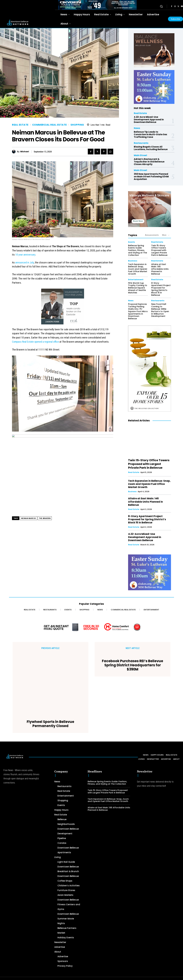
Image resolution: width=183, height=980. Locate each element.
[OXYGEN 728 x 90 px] (97, 5)
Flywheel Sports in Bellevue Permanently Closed (50, 667)
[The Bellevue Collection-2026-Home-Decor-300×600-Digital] (150, 369)
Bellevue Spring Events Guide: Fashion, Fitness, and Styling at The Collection (138, 250)
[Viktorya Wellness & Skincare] (150, 209)
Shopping (77, 125)
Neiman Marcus (29, 518)
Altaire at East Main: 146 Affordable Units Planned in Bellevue (160, 269)
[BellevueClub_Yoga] (154, 50)
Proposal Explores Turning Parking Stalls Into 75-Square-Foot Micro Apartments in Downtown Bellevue (138, 311)
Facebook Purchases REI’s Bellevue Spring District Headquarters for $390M (133, 673)
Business (133, 261)
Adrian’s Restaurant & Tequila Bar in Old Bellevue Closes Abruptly (149, 162)
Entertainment (136, 280)
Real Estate (20, 125)
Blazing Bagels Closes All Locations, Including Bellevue (151, 148)
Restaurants (141, 143)
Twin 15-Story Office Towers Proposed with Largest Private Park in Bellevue (159, 250)
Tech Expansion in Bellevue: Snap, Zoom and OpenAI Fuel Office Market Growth (138, 269)
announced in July (25, 262)
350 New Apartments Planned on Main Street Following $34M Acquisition (151, 177)
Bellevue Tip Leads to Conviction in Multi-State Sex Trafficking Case (150, 134)
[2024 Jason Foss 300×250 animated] (63, 308)
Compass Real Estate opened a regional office (35, 342)
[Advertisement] (86, 959)
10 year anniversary (25, 255)
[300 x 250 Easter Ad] (154, 87)
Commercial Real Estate (49, 125)
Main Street (140, 155)
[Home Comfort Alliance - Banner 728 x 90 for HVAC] (91, 627)
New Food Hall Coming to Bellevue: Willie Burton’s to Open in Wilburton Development (160, 310)
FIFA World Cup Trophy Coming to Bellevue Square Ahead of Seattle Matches (138, 288)
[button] (161, 6)
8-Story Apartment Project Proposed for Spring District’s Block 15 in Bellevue (161, 289)
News (137, 128)
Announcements (152, 235)
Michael (25, 152)
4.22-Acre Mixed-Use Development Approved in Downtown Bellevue (149, 120)
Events (132, 242)
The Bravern (45, 518)
